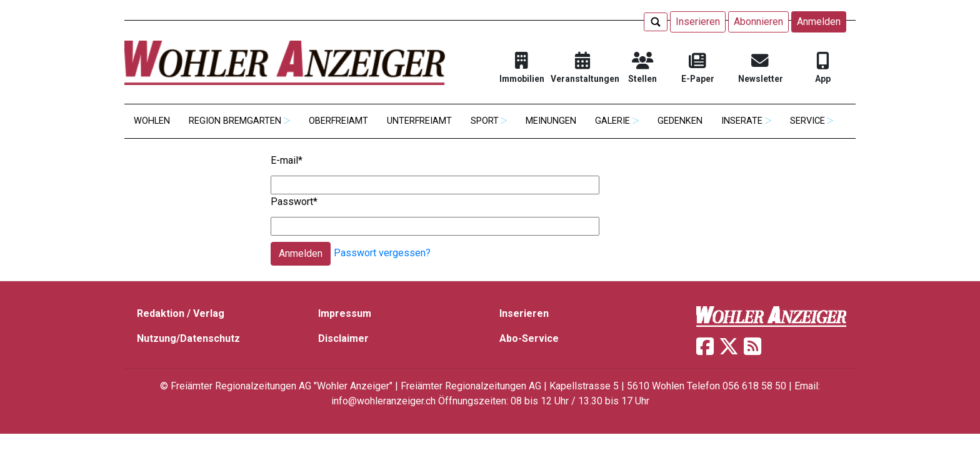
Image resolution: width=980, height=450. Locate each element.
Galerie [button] (612, 121)
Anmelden (819, 22)
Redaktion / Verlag (181, 313)
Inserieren (698, 22)
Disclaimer (343, 338)
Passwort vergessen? (382, 253)
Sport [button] (485, 121)
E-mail (287, 160)
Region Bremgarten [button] (235, 121)
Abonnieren (758, 22)
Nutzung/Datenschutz (188, 338)
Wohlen (152, 121)
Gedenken (680, 121)
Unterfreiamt (419, 121)
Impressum (345, 313)
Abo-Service (529, 338)
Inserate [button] (742, 121)
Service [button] (807, 121)
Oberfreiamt (338, 121)
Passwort (294, 202)
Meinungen (551, 121)
